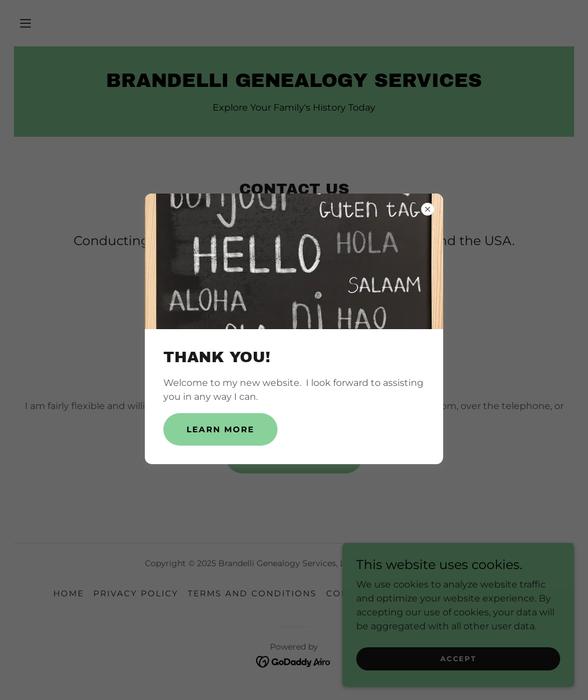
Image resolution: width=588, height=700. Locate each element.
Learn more (220, 429)
